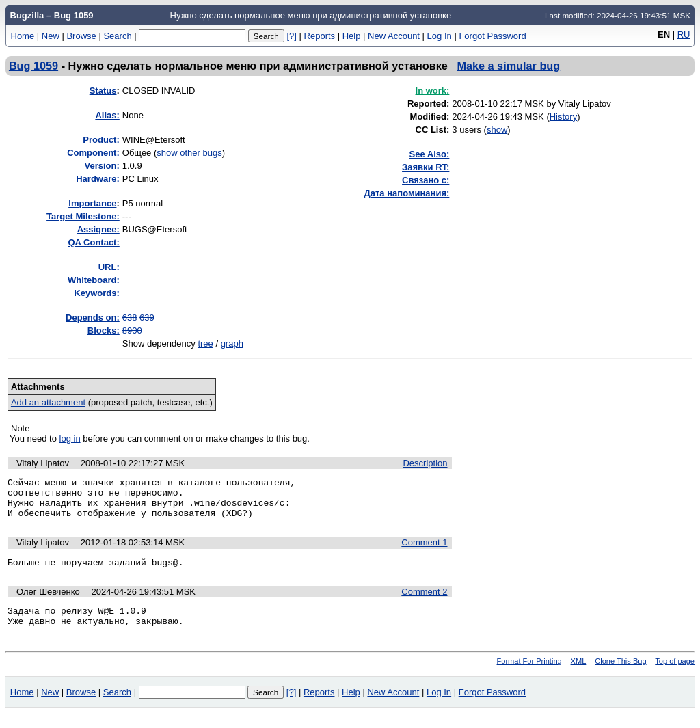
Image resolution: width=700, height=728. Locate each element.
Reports (320, 36)
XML (579, 675)
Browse (81, 36)
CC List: (433, 130)
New (51, 36)
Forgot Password (492, 36)
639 (147, 318)
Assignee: (98, 229)
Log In (440, 36)
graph (232, 343)
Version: (102, 166)
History (563, 117)
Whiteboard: (94, 280)
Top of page (675, 675)
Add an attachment (48, 402)
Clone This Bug (620, 675)
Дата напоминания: (407, 193)
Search (117, 36)
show (497, 130)
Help (352, 36)
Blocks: (104, 331)
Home (23, 36)
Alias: (107, 115)
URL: (109, 267)
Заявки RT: (426, 167)
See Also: (430, 154)
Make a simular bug (508, 66)
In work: (433, 91)
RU (684, 35)
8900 (132, 331)
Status (103, 91)
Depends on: (93, 318)
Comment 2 (424, 602)
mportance (92, 203)
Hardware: (98, 179)
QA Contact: (93, 242)
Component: (93, 153)
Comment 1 (424, 551)
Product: (101, 140)
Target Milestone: (83, 216)
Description (425, 463)
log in (70, 439)
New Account (394, 36)
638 (130, 318)
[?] (291, 36)
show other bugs (189, 153)
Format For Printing (529, 675)
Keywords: (96, 293)
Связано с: (426, 180)
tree (205, 343)
